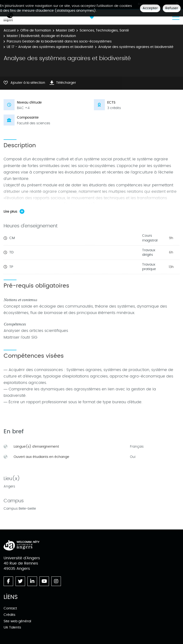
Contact (10, 608)
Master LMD (65, 30)
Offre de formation (36, 30)
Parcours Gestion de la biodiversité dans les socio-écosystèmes (59, 41)
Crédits (9, 615)
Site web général (17, 621)
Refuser (172, 8)
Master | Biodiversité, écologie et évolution (41, 36)
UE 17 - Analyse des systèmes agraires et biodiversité (50, 47)
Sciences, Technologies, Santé (104, 30)
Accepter (150, 8)
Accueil (10, 30)
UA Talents (12, 627)
